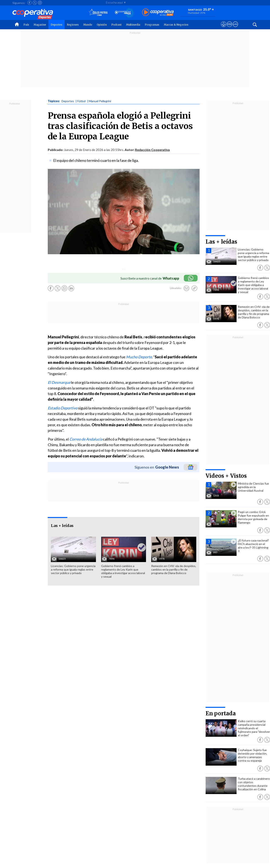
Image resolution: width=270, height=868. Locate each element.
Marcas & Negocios (176, 25)
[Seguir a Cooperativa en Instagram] (40, 3)
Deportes (56, 25)
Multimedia (133, 25)
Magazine (40, 25)
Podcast (116, 25)
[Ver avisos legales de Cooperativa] (224, 28)
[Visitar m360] (229, 28)
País (26, 25)
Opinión (102, 25)
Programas (152, 25)
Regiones (73, 25)
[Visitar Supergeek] (235, 28)
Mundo (88, 25)
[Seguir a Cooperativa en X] (35, 3)
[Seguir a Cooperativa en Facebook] (29, 3)
